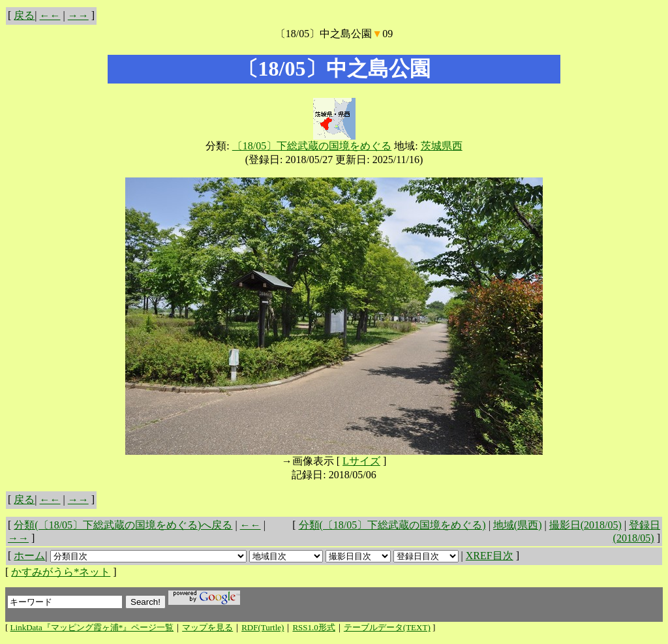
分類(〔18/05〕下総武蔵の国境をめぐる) (392, 525)
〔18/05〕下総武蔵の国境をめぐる (312, 146)
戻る (24, 15)
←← (50, 15)
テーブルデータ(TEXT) (387, 627)
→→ (78, 15)
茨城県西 (442, 146)
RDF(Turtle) (263, 627)
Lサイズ (361, 461)
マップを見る (207, 627)
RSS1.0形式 (313, 627)
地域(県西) (518, 525)
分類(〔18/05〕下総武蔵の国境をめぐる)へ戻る (123, 525)
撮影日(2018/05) (585, 525)
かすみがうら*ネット (61, 572)
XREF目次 (490, 556)
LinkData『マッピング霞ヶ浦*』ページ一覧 (92, 627)
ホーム (29, 556)
